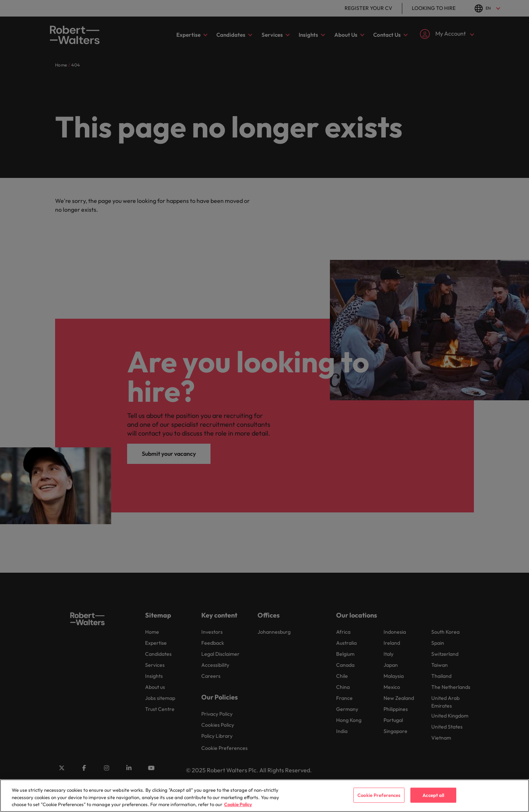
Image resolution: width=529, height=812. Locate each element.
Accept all (433, 801)
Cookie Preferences (379, 801)
